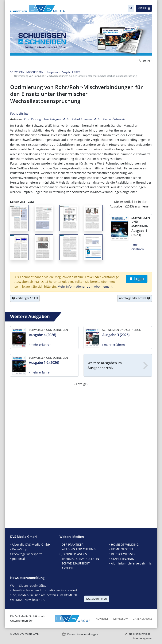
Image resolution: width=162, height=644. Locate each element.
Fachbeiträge (19, 113)
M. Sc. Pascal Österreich (110, 119)
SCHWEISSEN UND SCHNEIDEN (27, 72)
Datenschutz (142, 619)
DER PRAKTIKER (73, 544)
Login (137, 279)
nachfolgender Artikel (135, 298)
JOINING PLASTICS (74, 554)
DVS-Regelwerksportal (28, 554)
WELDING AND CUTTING (79, 549)
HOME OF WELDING (125, 544)
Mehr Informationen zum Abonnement (85, 286)
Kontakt (102, 619)
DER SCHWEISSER (123, 554)
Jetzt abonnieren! (97, 599)
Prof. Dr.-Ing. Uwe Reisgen (42, 119)
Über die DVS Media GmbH (31, 544)
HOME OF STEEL (122, 549)
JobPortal (19, 559)
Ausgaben (52, 72)
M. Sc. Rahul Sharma (77, 119)
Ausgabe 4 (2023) (71, 72)
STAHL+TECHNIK (122, 559)
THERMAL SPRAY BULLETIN (80, 559)
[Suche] (131, 8)
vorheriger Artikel (25, 298)
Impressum (120, 619)
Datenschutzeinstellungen (83, 634)
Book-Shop (20, 549)
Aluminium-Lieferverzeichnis (131, 563)
